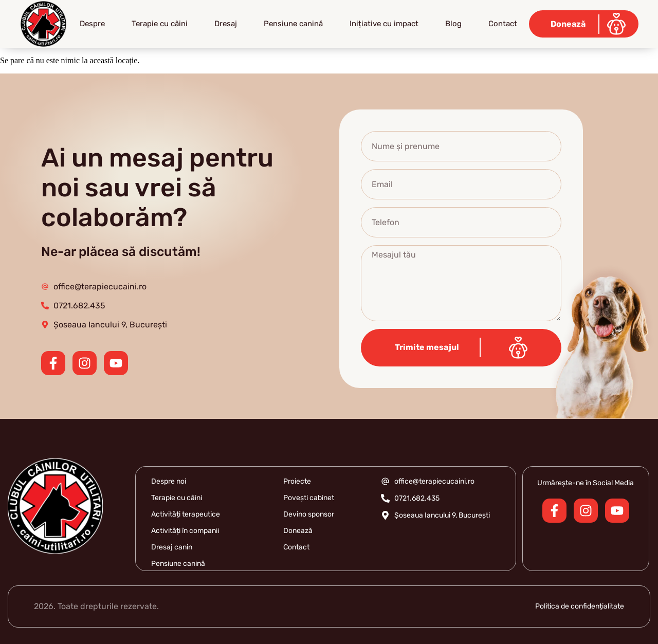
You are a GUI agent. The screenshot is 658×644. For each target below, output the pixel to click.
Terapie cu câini (160, 24)
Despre (92, 24)
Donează (298, 531)
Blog (453, 24)
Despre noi (169, 481)
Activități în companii (185, 531)
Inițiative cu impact (384, 24)
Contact (503, 24)
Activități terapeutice (186, 514)
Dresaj (226, 24)
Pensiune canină (293, 24)
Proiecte (297, 481)
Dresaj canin (172, 547)
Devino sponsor (309, 514)
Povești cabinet (309, 498)
